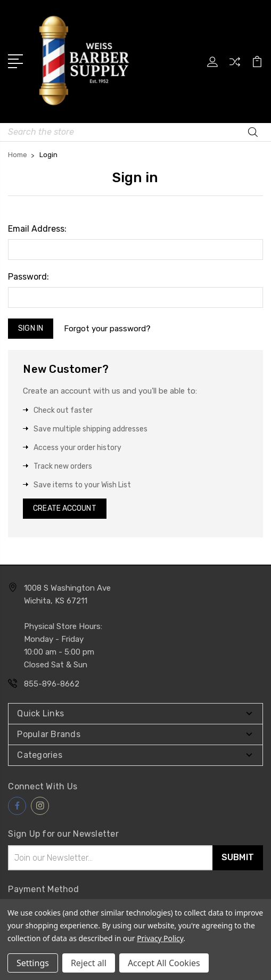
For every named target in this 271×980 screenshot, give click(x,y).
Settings (33, 963)
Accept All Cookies (164, 963)
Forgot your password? (107, 329)
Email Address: (37, 229)
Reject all (89, 963)
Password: (28, 277)
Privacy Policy (160, 938)
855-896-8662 (52, 684)
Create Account (64, 508)
